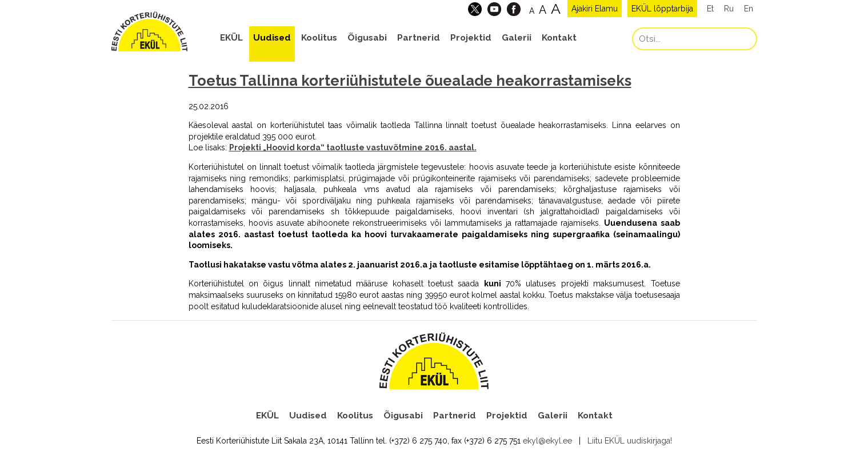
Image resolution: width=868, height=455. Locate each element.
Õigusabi (367, 38)
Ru (729, 9)
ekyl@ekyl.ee (547, 441)
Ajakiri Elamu (595, 9)
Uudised (272, 38)
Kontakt (559, 38)
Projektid (471, 38)
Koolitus (319, 38)
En (749, 9)
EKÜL (231, 38)
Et (710, 9)
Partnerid (419, 38)
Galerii (517, 38)
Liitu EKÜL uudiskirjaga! (630, 441)
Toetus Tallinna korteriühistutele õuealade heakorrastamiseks (410, 81)
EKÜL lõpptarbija (662, 9)
